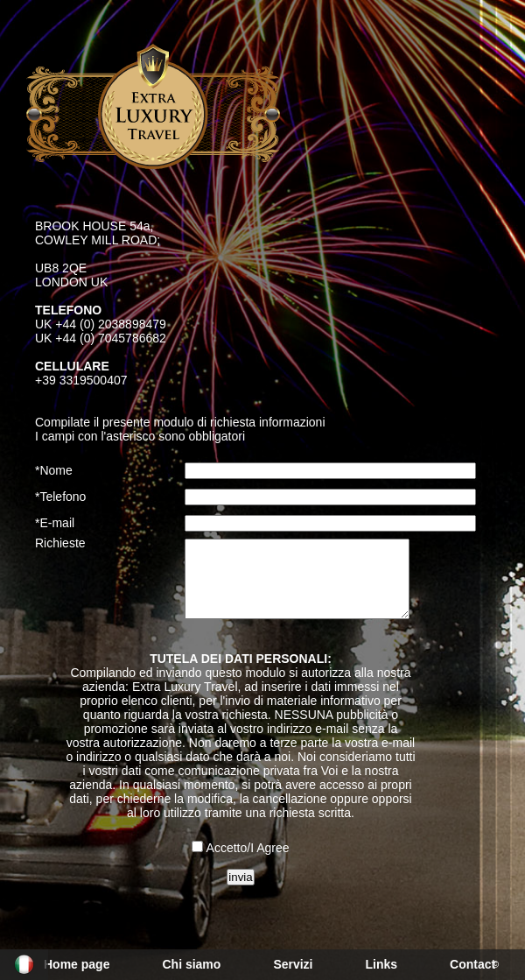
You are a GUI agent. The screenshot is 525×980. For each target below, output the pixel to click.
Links (382, 964)
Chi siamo (191, 964)
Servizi (293, 964)
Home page (77, 964)
